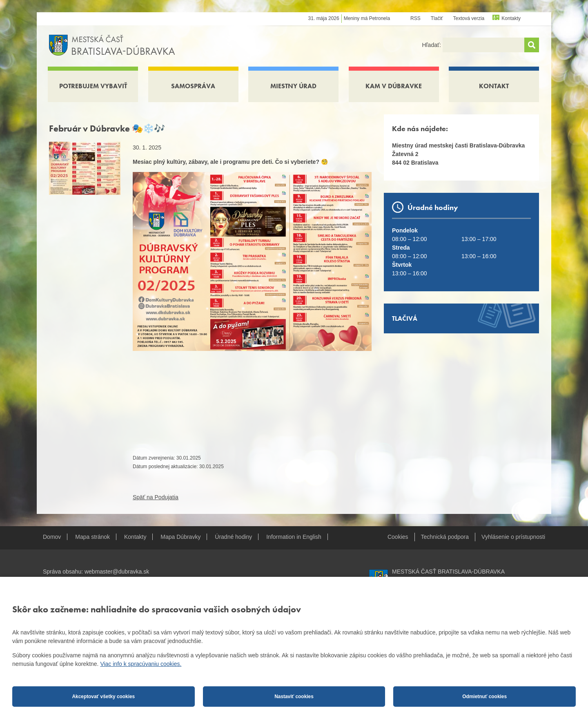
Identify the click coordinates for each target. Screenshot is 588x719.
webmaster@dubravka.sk (117, 572)
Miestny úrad (293, 86)
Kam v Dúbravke (394, 86)
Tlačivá (405, 318)
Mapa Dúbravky (180, 537)
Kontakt (494, 86)
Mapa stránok (92, 537)
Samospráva (193, 86)
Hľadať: (432, 45)
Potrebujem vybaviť (93, 86)
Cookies (398, 537)
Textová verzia (469, 18)
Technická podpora (445, 537)
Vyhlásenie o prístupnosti (513, 537)
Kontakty (511, 18)
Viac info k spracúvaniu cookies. (141, 664)
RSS (415, 18)
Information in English (294, 537)
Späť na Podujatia (156, 497)
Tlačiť (437, 18)
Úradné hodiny (233, 537)
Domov (52, 537)
